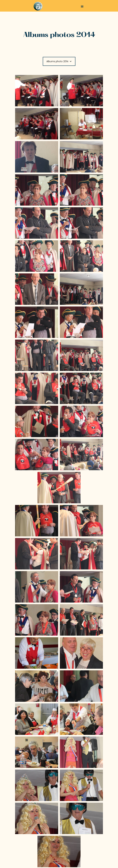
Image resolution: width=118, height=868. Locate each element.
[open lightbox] (37, 91)
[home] (39, 6)
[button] (82, 7)
